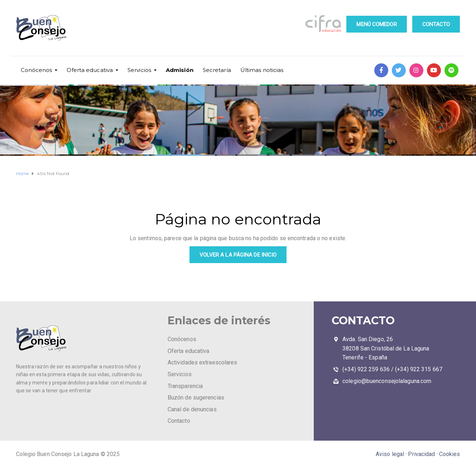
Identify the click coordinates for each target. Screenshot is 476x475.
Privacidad (421, 454)
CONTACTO (436, 24)
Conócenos (37, 70)
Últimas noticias (262, 70)
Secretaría (217, 70)
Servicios (139, 70)
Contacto (179, 421)
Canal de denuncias (192, 409)
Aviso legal (390, 454)
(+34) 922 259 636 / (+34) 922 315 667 (392, 369)
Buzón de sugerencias (196, 398)
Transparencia (185, 386)
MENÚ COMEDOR (376, 24)
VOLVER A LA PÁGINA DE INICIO (238, 255)
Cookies (450, 454)
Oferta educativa (90, 70)
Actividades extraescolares (203, 362)
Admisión (180, 70)
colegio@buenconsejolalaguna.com (387, 381)
